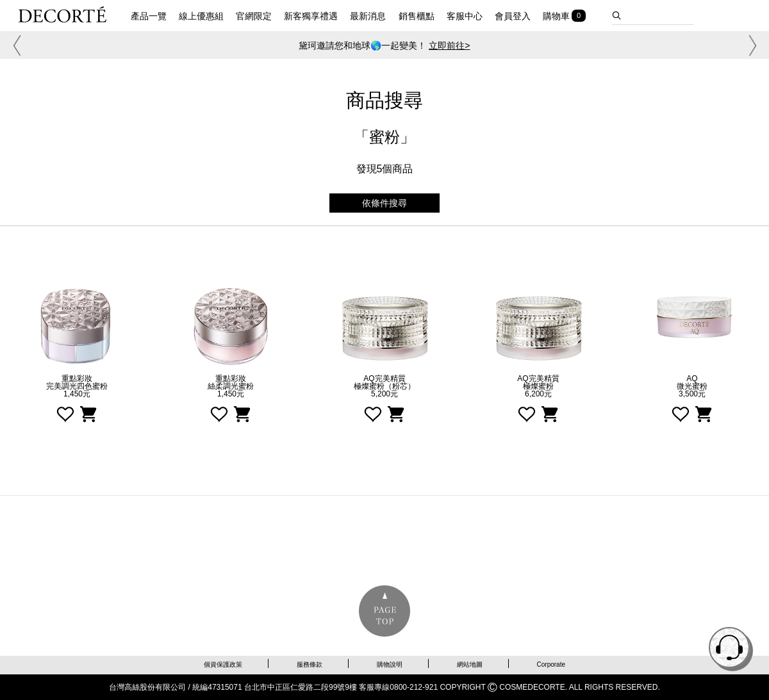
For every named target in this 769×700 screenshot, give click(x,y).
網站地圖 (470, 664)
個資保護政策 (223, 664)
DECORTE (62, 14)
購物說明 (390, 664)
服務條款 (310, 664)
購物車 (556, 16)
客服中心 (465, 16)
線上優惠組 (201, 16)
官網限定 (254, 16)
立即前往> (449, 45)
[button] (15, 45)
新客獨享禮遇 (311, 16)
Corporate (551, 664)
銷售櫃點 (417, 16)
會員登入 (513, 16)
